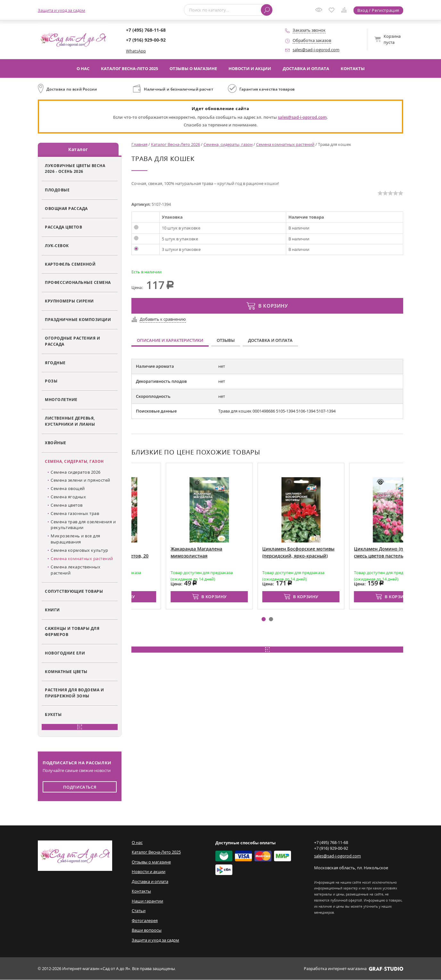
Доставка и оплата (306, 68)
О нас (83, 68)
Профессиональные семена (78, 283)
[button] (264, 619)
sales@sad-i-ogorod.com (316, 50)
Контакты (353, 68)
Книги (52, 610)
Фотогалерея (145, 920)
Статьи (139, 911)
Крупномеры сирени (69, 301)
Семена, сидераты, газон (74, 461)
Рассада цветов (63, 227)
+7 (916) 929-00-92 (146, 40)
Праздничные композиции (78, 319)
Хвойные (56, 443)
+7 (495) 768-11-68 (146, 30)
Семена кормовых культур (79, 550)
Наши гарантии (147, 901)
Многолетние (61, 400)
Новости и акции (250, 68)
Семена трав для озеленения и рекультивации (83, 525)
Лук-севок (57, 245)
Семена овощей (68, 488)
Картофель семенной (70, 264)
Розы (51, 381)
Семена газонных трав (75, 513)
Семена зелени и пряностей (80, 480)
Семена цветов (67, 505)
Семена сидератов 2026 (76, 472)
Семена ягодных (68, 497)
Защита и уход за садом (62, 10)
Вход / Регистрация (378, 10)
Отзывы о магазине (193, 68)
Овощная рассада (66, 208)
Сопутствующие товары (74, 591)
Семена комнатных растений (82, 558)
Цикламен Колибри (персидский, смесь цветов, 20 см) (169, 556)
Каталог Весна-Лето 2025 (129, 68)
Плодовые (57, 190)
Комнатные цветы (66, 671)
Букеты (53, 714)
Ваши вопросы (147, 930)
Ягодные (55, 363)
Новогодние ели (65, 653)
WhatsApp (136, 51)
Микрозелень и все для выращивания (75, 539)
